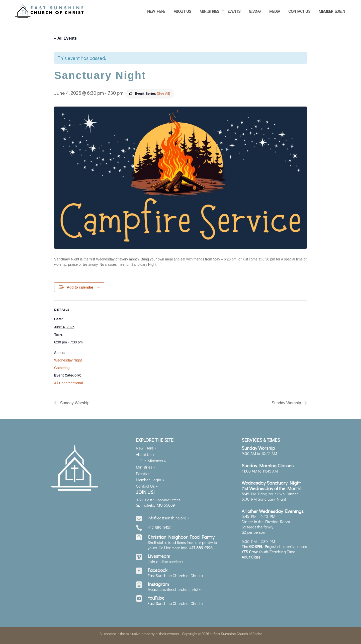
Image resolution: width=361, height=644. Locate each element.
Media (275, 11)
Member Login (332, 11)
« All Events (65, 36)
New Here (156, 11)
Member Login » (150, 477)
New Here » (146, 446)
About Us (182, 11)
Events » (143, 471)
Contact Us (299, 11)
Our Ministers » (153, 458)
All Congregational (68, 381)
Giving (255, 11)
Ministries (209, 11)
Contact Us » (147, 484)
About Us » (145, 452)
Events (234, 11)
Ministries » (146, 465)
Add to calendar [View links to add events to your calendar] (80, 285)
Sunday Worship (74, 401)
